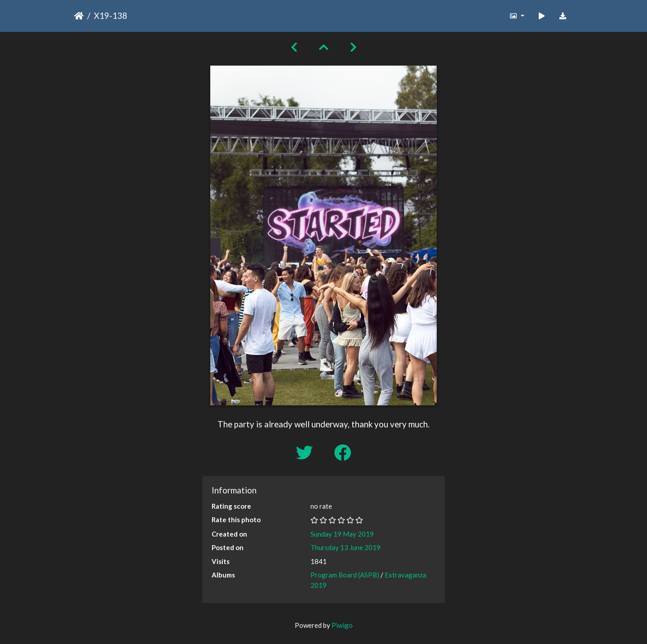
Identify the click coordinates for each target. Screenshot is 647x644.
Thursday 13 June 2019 (346, 547)
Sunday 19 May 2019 (342, 534)
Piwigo (342, 625)
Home (79, 16)
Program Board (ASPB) (345, 575)
